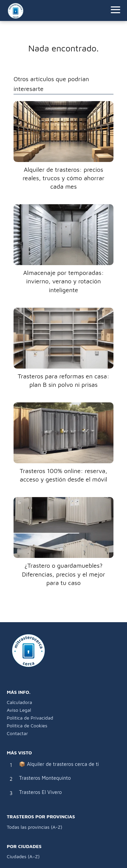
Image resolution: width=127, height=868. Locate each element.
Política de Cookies (27, 725)
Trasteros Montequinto (45, 778)
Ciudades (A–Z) (23, 856)
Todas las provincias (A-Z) (35, 827)
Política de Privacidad (30, 718)
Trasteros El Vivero (40, 792)
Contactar (17, 733)
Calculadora (19, 702)
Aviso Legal (19, 710)
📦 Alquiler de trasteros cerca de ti (59, 764)
